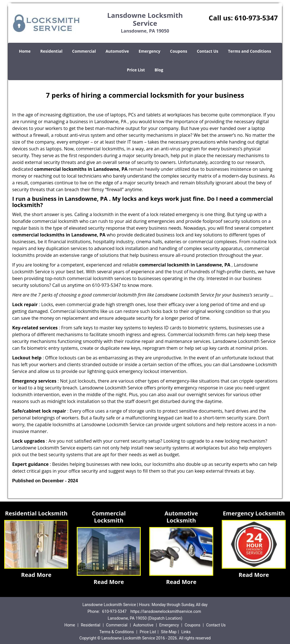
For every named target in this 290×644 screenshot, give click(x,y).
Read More (36, 575)
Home (25, 51)
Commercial (84, 51)
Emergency (149, 51)
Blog (159, 70)
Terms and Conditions (250, 51)
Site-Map (169, 632)
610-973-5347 (256, 18)
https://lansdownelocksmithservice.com (166, 611)
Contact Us (208, 51)
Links (186, 632)
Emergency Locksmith (254, 513)
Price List (136, 70)
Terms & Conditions (117, 632)
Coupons (178, 51)
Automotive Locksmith (181, 517)
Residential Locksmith (36, 513)
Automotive (117, 51)
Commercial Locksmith (109, 517)
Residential (51, 51)
